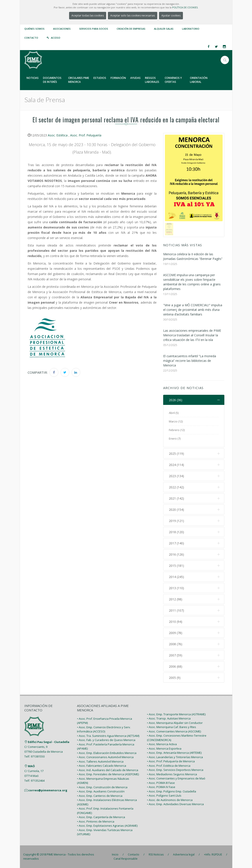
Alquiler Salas (164, 29)
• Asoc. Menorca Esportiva (164, 748)
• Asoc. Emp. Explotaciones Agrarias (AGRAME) (107, 826)
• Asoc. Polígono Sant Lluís (164, 796)
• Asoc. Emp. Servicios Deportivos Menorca (175, 770)
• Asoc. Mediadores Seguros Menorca (172, 774)
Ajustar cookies (171, 15)
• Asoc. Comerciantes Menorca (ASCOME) (174, 731)
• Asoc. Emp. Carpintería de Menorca (101, 817)
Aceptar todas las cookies (88, 15)
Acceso (56, 38)
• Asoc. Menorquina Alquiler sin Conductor (175, 723)
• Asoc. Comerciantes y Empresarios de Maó (176, 778)
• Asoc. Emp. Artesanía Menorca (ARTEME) (174, 753)
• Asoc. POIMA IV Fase (161, 787)
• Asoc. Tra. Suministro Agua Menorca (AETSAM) (108, 736)
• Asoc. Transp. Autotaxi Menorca (169, 718)
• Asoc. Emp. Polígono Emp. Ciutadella (172, 791)
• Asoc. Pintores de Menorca (96, 821)
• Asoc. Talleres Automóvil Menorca (100, 761)
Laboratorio (191, 29)
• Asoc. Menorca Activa (162, 744)
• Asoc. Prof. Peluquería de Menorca (171, 761)
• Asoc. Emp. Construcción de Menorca (102, 787)
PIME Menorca (56, 854)
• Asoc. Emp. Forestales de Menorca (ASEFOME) (108, 774)
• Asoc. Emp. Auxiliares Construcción (101, 791)
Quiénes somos (34, 29)
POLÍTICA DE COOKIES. (185, 7)
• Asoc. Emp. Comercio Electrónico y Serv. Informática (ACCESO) (104, 729)
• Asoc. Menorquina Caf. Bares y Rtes (172, 727)
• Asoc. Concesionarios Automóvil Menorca (105, 757)
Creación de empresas (131, 29)
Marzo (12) (176, 421)
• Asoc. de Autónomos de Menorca (170, 800)
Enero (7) (175, 439)
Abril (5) (174, 413)
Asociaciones (62, 29)
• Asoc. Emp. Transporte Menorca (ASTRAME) (176, 714)
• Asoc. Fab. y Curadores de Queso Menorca (106, 740)
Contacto (31, 38)
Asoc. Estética (58, 135)
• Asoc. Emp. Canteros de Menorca (100, 796)
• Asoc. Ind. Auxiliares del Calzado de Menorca (108, 770)
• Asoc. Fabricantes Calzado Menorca (102, 766)
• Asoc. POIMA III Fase (161, 783)
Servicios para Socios (94, 29)
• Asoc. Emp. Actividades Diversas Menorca (175, 804)
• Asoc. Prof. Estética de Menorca (169, 766)
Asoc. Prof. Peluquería (86, 135)
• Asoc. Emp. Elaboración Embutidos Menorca (107, 753)
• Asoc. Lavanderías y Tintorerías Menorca (175, 757)
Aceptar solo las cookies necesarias (133, 15)
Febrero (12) (177, 430)
